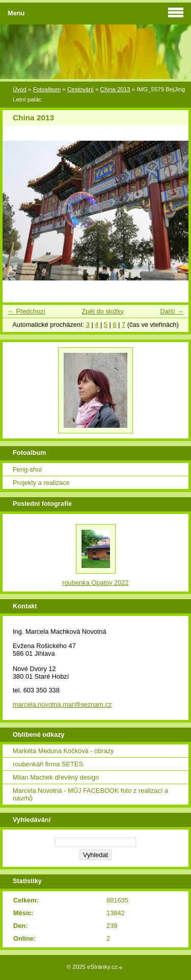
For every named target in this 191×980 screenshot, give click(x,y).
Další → (172, 311)
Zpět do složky (103, 311)
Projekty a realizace (41, 483)
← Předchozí (26, 311)
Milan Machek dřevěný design (56, 777)
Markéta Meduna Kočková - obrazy (63, 751)
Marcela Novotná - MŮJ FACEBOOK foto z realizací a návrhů (90, 794)
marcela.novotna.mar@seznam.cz (62, 704)
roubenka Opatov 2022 (95, 583)
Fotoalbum (47, 89)
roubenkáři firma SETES (48, 764)
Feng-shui (27, 469)
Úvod (20, 89)
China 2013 (115, 89)
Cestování (80, 89)
